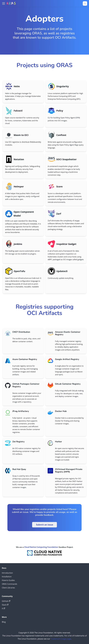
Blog (4, 622)
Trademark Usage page (61, 639)
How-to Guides (8, 580)
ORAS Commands (10, 584)
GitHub (6, 601)
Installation (7, 577)
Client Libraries (8, 588)
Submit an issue (45, 525)
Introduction (7, 573)
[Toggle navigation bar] (4, 3)
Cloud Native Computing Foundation (41, 547)
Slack (5, 605)
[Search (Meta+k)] (85, 3)
